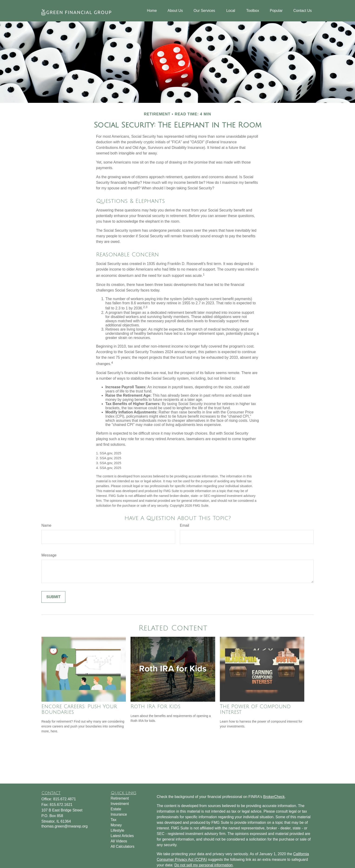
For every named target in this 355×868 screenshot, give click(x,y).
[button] (152, 11)
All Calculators (123, 846)
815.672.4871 (64, 799)
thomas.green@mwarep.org (65, 826)
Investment (120, 804)
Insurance (119, 814)
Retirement (120, 798)
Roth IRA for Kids (155, 707)
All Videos (119, 841)
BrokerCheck (274, 797)
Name (46, 525)
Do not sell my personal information (203, 865)
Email (184, 525)
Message (49, 555)
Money (116, 825)
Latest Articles (122, 836)
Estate (116, 809)
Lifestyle (118, 830)
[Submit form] (53, 597)
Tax (114, 820)
